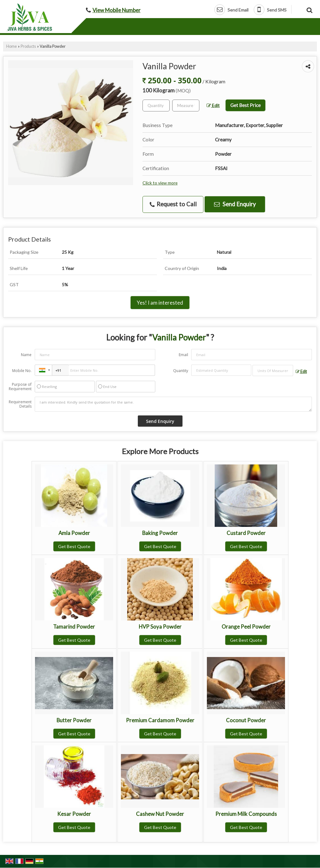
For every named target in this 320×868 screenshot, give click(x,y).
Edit (213, 105)
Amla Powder (74, 533)
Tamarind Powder (74, 627)
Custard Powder (246, 533)
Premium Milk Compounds (246, 814)
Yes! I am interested (160, 303)
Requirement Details (20, 404)
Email (183, 355)
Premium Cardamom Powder (160, 720)
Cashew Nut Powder (160, 814)
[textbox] (186, 105)
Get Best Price (245, 105)
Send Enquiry (235, 204)
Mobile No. (22, 371)
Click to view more (160, 183)
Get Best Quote (74, 546)
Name (26, 355)
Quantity (181, 371)
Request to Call (173, 204)
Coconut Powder (246, 720)
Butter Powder (74, 720)
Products (28, 46)
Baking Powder (160, 533)
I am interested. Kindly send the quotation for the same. (173, 404)
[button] (117, 10)
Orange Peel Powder (246, 627)
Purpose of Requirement (20, 387)
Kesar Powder (74, 814)
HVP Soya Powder (160, 627)
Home (12, 46)
